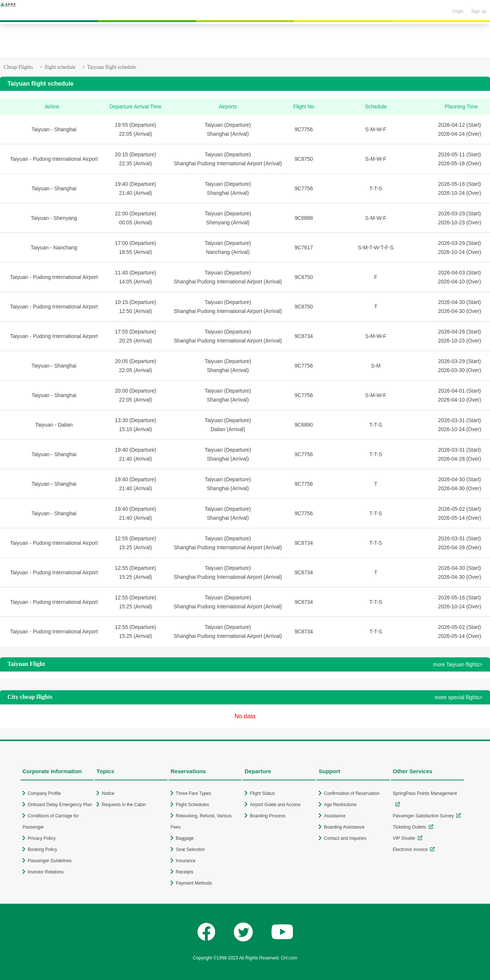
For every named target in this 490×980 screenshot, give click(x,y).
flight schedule (60, 67)
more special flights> (459, 697)
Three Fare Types (194, 793)
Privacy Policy (42, 838)
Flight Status (262, 793)
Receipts (185, 872)
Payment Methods (194, 883)
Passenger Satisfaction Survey (423, 816)
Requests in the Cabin (124, 805)
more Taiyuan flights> (458, 664)
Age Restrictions (340, 805)
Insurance (186, 861)
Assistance (335, 816)
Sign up (479, 11)
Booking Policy (42, 850)
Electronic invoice (410, 850)
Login (458, 11)
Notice (108, 793)
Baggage (185, 838)
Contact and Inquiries (345, 838)
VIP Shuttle (404, 838)
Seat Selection (190, 850)
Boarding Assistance (344, 827)
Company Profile (44, 793)
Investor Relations (46, 872)
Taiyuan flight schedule (112, 67)
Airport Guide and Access (275, 805)
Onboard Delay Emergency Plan (60, 805)
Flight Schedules (192, 805)
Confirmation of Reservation (352, 793)
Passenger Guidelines (50, 861)
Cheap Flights (18, 67)
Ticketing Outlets (409, 827)
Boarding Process (268, 816)
